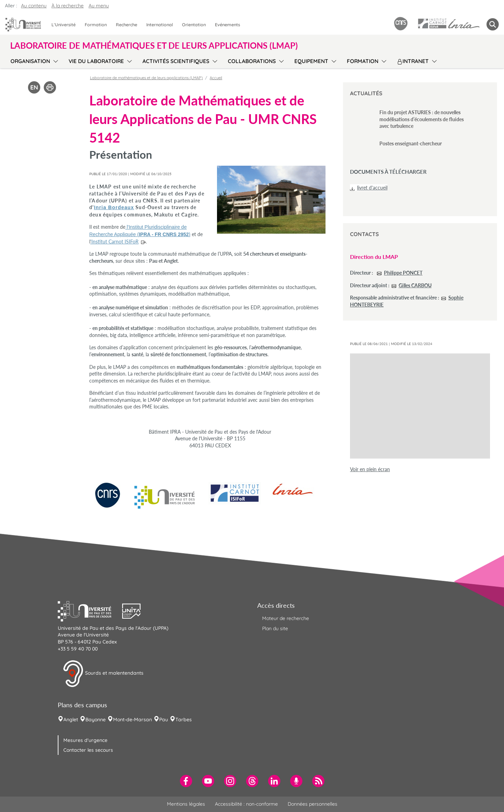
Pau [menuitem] (164, 720)
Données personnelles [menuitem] (313, 804)
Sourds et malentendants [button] (103, 674)
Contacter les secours (88, 750)
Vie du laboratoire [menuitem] (96, 61)
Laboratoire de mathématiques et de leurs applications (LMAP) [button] (154, 46)
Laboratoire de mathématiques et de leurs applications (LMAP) (146, 78)
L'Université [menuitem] (64, 25)
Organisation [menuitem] (30, 61)
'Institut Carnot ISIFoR (114, 242)
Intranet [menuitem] (413, 61)
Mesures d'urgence (85, 740)
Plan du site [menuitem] (275, 628)
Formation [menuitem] (96, 25)
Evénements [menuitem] (227, 25)
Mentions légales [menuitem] (186, 804)
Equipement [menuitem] (311, 61)
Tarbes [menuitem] (184, 720)
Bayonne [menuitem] (96, 720)
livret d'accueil (372, 188)
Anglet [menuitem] (71, 720)
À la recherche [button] (68, 6)
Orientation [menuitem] (194, 25)
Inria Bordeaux (114, 207)
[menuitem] (186, 781)
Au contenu (34, 6)
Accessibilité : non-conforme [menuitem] (246, 804)
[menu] (54, 60)
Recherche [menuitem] (127, 25)
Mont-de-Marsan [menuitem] (132, 720)
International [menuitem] (160, 25)
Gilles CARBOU (415, 285)
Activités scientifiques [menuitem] (176, 61)
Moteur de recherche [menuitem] (286, 618)
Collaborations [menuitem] (252, 61)
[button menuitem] (493, 24)
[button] (90, 610)
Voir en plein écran (370, 469)
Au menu (99, 6)
